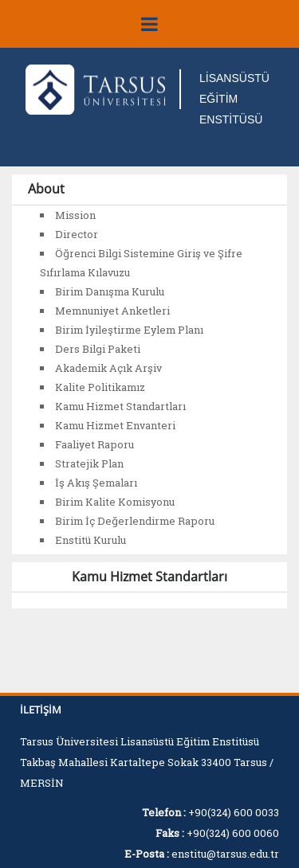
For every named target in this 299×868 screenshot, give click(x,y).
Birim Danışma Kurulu (110, 291)
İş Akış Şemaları (96, 483)
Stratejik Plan (89, 463)
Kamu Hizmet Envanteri (115, 425)
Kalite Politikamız (100, 387)
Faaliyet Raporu (94, 444)
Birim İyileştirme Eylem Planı (129, 330)
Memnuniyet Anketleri (112, 311)
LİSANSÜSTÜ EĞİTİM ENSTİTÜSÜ (234, 99)
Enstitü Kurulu (90, 540)
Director (77, 234)
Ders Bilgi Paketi (98, 349)
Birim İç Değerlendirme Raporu (135, 521)
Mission (75, 215)
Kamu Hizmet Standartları (120, 406)
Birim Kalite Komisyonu (115, 502)
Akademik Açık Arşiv (108, 368)
